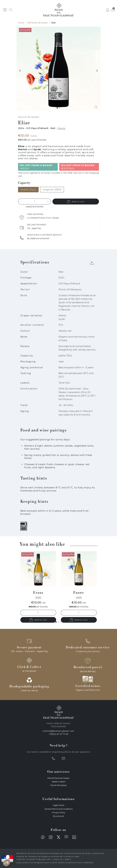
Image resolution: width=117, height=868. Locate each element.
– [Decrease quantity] (23, 613)
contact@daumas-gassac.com (59, 731)
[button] (11, 10)
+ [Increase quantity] (53, 613)
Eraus (38, 593)
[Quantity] (34, 202)
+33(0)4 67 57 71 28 (58, 734)
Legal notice (59, 805)
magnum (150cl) (52, 190)
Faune (79, 593)
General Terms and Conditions (59, 809)
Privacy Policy (59, 813)
